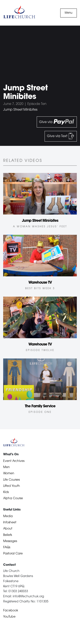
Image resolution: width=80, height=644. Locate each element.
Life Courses (11, 480)
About (8, 529)
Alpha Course (13, 498)
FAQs (7, 548)
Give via (57, 122)
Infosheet (10, 523)
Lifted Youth (12, 486)
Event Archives (14, 461)
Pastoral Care (13, 554)
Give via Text (61, 136)
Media (8, 516)
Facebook (11, 611)
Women (9, 474)
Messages (10, 541)
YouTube (9, 617)
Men (6, 467)
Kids (6, 492)
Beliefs (8, 535)
